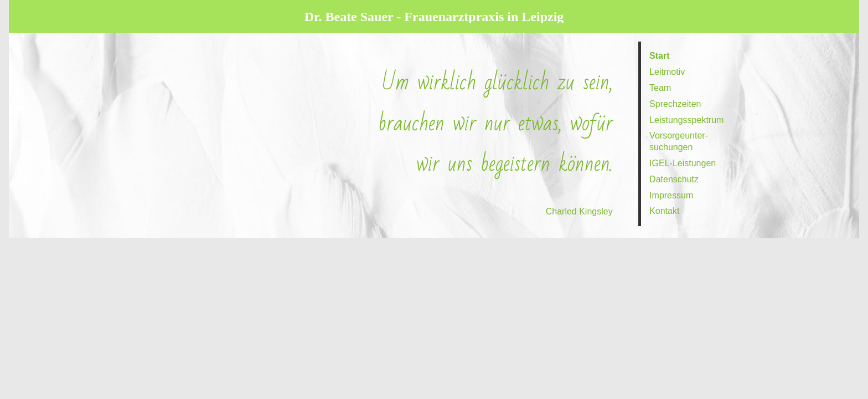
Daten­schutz (674, 179)
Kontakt (664, 211)
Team (660, 88)
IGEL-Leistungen (683, 163)
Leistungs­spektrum (686, 120)
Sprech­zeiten (675, 104)
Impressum (671, 195)
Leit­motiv (667, 72)
